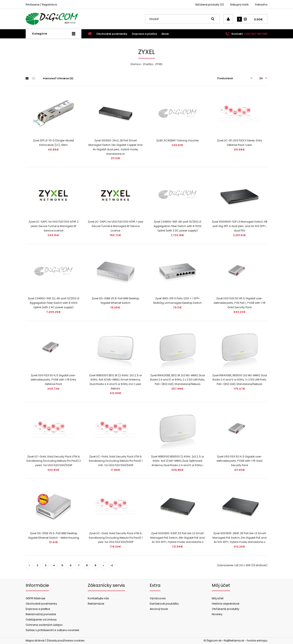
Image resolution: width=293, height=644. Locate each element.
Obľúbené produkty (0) (209, 5)
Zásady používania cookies (66, 641)
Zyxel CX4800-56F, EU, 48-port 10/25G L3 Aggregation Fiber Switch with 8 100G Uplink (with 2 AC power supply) (54, 303)
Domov (136, 64)
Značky (148, 64)
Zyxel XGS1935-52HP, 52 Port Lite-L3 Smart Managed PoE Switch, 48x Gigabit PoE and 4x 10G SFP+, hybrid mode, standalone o (177, 538)
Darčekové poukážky (164, 604)
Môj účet (218, 598)
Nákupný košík (239, 5)
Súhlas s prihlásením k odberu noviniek (52, 630)
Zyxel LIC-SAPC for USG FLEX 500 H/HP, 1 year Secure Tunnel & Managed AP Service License (116, 226)
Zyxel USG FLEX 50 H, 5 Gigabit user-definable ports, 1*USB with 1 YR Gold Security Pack (239, 461)
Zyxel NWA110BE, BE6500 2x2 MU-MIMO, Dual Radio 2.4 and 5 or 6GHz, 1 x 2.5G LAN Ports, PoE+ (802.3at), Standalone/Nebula (240, 380)
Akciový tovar (159, 609)
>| (112, 565)
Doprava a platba (38, 609)
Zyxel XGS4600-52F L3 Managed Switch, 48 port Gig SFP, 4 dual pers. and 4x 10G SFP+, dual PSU (240, 226)
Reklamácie (96, 604)
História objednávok (226, 604)
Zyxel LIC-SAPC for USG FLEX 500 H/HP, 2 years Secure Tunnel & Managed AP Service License (54, 226)
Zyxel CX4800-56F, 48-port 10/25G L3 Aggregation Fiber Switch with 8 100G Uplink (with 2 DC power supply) (178, 226)
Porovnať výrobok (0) (58, 78)
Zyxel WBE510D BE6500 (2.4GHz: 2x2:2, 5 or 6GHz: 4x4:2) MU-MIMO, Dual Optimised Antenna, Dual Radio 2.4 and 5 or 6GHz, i (177, 461)
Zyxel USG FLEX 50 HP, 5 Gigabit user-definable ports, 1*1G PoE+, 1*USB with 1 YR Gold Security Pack (239, 303)
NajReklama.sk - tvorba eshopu (246, 641)
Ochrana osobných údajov (44, 625)
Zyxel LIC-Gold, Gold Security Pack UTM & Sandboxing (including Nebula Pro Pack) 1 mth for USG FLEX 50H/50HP (116, 461)
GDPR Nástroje (36, 598)
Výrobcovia (158, 598)
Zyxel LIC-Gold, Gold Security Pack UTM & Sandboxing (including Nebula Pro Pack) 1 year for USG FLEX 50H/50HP (116, 538)
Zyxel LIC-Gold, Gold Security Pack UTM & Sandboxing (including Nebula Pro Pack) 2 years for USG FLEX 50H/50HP (54, 461)
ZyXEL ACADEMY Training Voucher (177, 140)
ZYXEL (159, 64)
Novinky (217, 614)
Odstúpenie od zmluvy (41, 620)
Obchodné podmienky (41, 604)
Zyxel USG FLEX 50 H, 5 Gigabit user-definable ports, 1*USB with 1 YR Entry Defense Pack (53, 380)
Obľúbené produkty (225, 609)
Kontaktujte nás (98, 598)
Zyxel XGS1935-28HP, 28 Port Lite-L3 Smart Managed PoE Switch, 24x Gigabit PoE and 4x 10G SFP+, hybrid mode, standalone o (239, 538)
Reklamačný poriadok (41, 614)
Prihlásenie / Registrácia (41, 5)
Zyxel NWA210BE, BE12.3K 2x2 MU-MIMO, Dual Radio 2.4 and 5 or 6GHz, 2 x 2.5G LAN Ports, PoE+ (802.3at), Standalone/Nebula (177, 380)
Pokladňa (261, 5)
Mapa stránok (35, 641)
